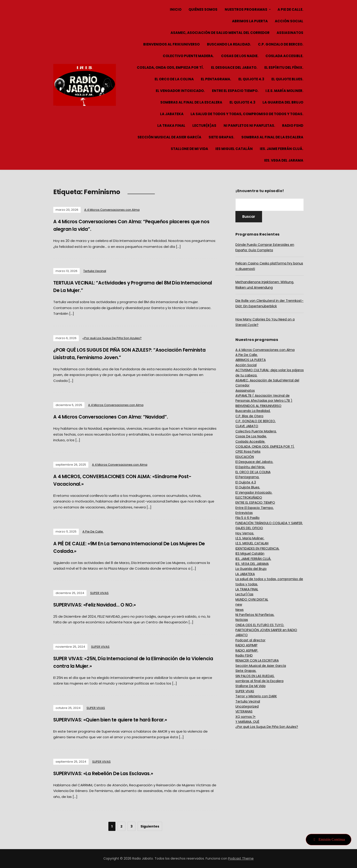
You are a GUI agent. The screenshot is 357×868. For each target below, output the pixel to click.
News (240, 610)
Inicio (176, 9)
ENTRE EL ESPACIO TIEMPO (255, 503)
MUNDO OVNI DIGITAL (252, 599)
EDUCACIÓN (245, 457)
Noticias (242, 620)
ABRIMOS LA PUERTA (250, 21)
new (239, 604)
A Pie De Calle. (290, 9)
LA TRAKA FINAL (171, 126)
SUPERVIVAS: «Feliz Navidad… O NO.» (99, 605)
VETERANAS (244, 711)
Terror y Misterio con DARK (256, 696)
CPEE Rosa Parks (248, 452)
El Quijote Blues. (287, 79)
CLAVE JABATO (247, 426)
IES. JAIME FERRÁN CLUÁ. (282, 149)
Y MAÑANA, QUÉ (247, 722)
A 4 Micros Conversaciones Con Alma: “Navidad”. (117, 417)
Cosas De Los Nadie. (240, 56)
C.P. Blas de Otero (249, 416)
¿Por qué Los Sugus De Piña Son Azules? (112, 338)
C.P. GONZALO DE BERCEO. (281, 44)
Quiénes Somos (203, 9)
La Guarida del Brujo (283, 102)
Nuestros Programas (246, 9)
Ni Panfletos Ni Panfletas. (249, 126)
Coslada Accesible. (284, 56)
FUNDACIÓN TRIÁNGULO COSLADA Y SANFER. (269, 523)
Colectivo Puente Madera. (188, 56)
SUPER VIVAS (99, 593)
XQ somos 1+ (246, 717)
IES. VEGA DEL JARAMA (284, 160)
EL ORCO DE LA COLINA (174, 79)
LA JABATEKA (172, 114)
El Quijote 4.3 (251, 79)
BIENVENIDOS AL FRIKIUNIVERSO (171, 44)
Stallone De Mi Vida (189, 149)
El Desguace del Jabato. (234, 67)
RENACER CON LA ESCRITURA (257, 660)
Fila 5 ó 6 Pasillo (247, 518)
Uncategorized (247, 706)
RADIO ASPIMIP (246, 645)
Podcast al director (250, 640)
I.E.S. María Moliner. (284, 91)
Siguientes (150, 826)
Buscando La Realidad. (229, 44)
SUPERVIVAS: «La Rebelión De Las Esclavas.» (108, 773)
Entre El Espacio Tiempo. (235, 91)
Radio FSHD (293, 126)
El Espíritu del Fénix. (284, 67)
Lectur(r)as (204, 126)
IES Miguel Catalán (234, 149)
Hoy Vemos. (245, 533)
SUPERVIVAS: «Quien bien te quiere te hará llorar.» (117, 720)
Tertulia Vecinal (95, 271)
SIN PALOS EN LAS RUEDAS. (255, 676)
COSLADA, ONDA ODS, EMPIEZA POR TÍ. (170, 67)
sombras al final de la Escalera (191, 102)
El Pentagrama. (216, 79)
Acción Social (289, 21)
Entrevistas (244, 513)
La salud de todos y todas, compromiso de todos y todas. (247, 114)
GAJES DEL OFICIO (249, 528)
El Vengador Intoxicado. (180, 91)
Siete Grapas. (221, 137)
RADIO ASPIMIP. (247, 650)
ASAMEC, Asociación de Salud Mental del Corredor (220, 33)
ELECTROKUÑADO (249, 497)
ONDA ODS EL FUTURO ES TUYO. (260, 625)
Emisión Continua (329, 839)
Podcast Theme (241, 858)
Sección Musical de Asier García (169, 137)
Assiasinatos (290, 33)
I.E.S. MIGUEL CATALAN (252, 543)
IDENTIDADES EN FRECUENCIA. (257, 548)
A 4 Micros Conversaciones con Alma (112, 210)
